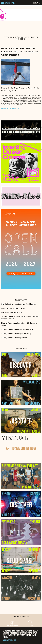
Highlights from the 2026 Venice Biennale (19, 304)
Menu (37, 3)
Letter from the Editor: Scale (13, 308)
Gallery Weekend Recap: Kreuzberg (16, 334)
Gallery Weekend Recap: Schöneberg (17, 329)
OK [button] (15, 640)
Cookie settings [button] (8, 640)
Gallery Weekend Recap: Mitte (14, 338)
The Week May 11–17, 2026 (12, 312)
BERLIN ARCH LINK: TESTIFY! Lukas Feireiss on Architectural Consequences (20, 52)
